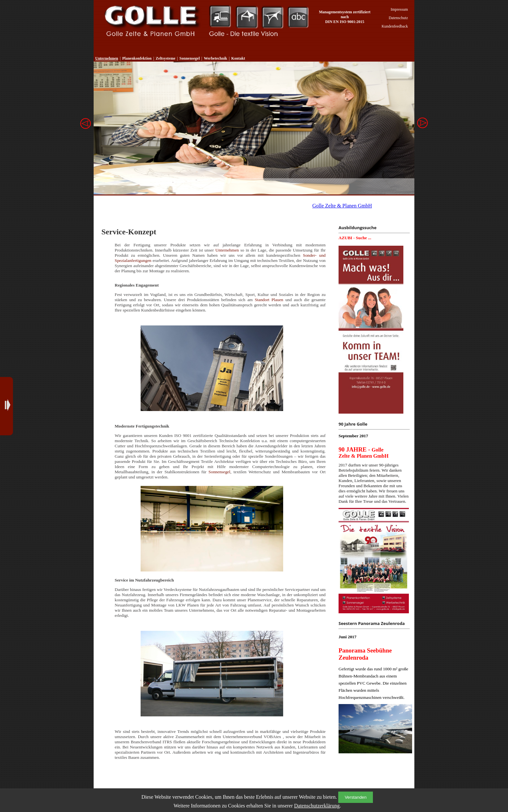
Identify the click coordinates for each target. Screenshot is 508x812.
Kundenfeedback (395, 26)
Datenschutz (398, 18)
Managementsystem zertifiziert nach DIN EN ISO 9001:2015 (345, 17)
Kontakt (238, 58)
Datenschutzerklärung (317, 806)
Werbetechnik (299, 17)
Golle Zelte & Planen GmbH (342, 206)
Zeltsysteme (247, 17)
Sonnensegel (273, 17)
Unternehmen (107, 58)
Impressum (399, 9)
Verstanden (356, 797)
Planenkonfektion (220, 17)
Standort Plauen (269, 300)
